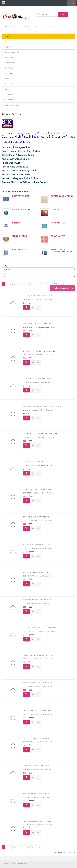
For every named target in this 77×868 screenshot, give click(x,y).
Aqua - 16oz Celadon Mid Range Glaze (37, 821)
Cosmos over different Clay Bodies (21, 151)
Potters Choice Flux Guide (16, 174)
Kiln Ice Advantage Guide (15, 159)
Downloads (9, 78)
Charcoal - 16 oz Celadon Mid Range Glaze (39, 351)
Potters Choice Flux (62, 196)
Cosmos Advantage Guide (16, 147)
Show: (4, 273)
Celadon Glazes (21, 209)
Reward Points (10, 84)
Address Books (10, 62)
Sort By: (4, 265)
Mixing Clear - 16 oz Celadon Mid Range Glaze (40, 434)
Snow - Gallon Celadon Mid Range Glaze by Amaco (42, 406)
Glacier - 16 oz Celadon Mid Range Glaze (38, 461)
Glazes (16, 27)
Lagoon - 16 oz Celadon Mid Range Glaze (38, 655)
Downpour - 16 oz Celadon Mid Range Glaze (39, 627)
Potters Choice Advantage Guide (19, 170)
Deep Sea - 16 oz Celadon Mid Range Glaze (38, 710)
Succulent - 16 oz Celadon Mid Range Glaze (39, 600)
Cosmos (55, 209)
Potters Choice (21, 196)
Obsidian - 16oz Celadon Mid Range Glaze (38, 295)
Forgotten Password (12, 52)
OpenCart (13, 863)
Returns (8, 89)
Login (7, 41)
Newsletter (9, 99)
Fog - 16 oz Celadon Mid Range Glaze (37, 544)
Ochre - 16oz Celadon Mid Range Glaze (37, 738)
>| (40, 284)
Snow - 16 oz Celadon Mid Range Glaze (37, 378)
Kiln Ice (16, 222)
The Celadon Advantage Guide (18, 155)
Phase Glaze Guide (12, 162)
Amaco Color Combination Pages (61, 250)
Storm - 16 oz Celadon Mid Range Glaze (38, 682)
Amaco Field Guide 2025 (15, 166)
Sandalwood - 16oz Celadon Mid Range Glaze (40, 765)
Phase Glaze (19, 249)
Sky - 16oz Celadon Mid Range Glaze (36, 517)
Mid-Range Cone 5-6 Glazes (34, 27)
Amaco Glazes (54, 27)
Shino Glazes (19, 236)
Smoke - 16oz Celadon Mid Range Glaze (37, 323)
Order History (10, 73)
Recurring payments (12, 105)
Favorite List (9, 68)
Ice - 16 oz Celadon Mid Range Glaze (36, 572)
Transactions (10, 94)
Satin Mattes (58, 222)
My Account (9, 57)
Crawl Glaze (58, 236)
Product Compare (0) (63, 288)
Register (8, 46)
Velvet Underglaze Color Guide (20, 178)
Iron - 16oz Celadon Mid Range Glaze (37, 793)
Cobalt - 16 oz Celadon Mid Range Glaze (38, 489)
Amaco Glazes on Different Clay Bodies (25, 182)
